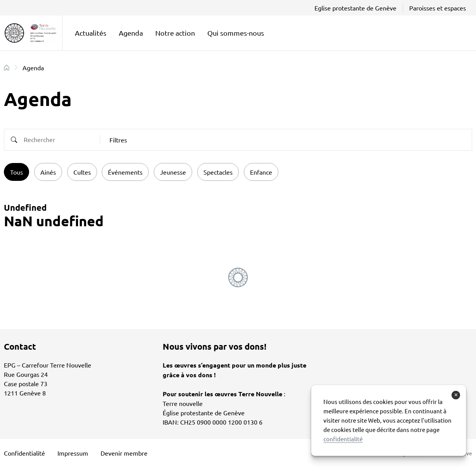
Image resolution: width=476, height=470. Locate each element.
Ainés (48, 172)
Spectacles (218, 172)
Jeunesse (173, 172)
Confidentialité (24, 453)
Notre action (175, 33)
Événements (125, 172)
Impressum (73, 453)
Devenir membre (124, 453)
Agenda (131, 33)
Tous (17, 172)
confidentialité (343, 439)
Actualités (91, 33)
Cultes (82, 172)
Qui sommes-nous (236, 33)
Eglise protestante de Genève (355, 8)
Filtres (118, 140)
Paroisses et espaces (438, 8)
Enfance (261, 172)
